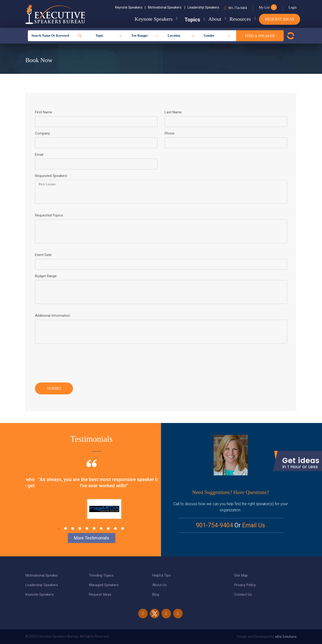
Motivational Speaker (42, 575)
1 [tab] (58, 528)
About (207, 19)
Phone (170, 133)
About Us (159, 585)
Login (293, 8)
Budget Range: (46, 276)
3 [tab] (73, 528)
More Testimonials (92, 538)
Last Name (173, 112)
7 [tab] (101, 528)
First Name (44, 112)
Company (42, 133)
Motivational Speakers (167, 7)
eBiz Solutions (286, 637)
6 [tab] (94, 528)
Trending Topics (101, 575)
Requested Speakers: (51, 176)
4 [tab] (80, 528)
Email (39, 155)
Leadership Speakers (203, 7)
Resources (236, 19)
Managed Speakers (104, 585)
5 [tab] (87, 528)
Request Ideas (280, 19)
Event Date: (44, 255)
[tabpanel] (91, 496)
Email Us (254, 525)
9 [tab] (115, 528)
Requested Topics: (49, 215)
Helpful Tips (161, 575)
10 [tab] (123, 528)
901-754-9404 (237, 8)
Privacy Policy (245, 585)
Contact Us (243, 594)
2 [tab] (66, 528)
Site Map (241, 575)
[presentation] (71, 362)
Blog (156, 594)
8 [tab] (108, 528)
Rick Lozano (161, 192)
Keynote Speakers (130, 7)
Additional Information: (53, 316)
